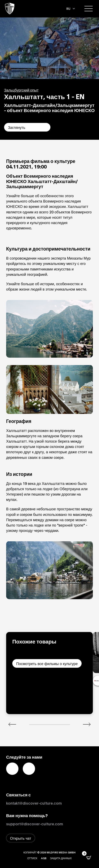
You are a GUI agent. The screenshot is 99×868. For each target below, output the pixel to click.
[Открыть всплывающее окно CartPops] (89, 858)
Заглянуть (17, 127)
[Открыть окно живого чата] (21, 838)
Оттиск (32, 858)
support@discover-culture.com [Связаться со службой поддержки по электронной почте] (35, 824)
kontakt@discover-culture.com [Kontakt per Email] (34, 803)
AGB (44, 858)
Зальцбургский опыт (21, 90)
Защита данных (61, 858)
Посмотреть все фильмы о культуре (47, 663)
